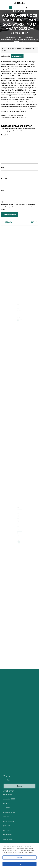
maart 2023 (18, 520)
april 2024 (18, 517)
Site (3, 190)
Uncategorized (21, 37)
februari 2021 (18, 528)
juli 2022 (18, 522)
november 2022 (19, 521)
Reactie (4, 135)
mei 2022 (18, 523)
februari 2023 (18, 521)
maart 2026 (18, 513)
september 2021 (19, 526)
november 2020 (19, 529)
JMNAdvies (20, 3)
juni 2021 (18, 527)
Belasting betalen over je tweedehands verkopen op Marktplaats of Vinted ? (19, 314)
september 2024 (19, 515)
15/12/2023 (19, 310)
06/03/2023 (9, 49)
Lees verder (19, 308)
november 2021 (19, 525)
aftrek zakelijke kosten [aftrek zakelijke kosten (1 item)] (19, 537)
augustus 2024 (18, 516)
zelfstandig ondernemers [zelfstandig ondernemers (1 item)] (19, 539)
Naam (4, 167)
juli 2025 (18, 514)
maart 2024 (18, 517)
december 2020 (19, 528)
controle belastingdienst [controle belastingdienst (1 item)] (19, 538)
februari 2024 (18, 518)
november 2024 (19, 515)
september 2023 (19, 519)
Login (18, 531)
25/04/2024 (19, 315)
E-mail (4, 179)
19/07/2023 (19, 305)
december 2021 (19, 524)
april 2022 (18, 524)
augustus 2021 (18, 526)
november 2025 (19, 513)
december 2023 (19, 518)
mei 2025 (18, 514)
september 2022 (19, 522)
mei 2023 (18, 520)
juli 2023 (18, 519)
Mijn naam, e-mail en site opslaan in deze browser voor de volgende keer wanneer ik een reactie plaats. (18, 207)
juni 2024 (18, 516)
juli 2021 (18, 527)
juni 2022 (18, 523)
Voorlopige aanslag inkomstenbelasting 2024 (19, 309)
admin (19, 49)
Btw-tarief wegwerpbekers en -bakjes (19, 304)
